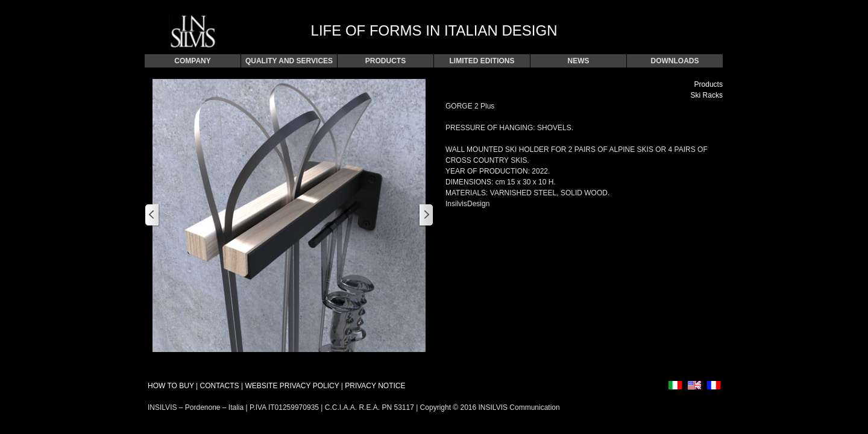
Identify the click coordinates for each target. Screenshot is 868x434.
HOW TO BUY (171, 386)
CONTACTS (219, 386)
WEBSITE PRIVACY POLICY (292, 386)
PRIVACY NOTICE (375, 386)
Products (709, 84)
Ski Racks (707, 95)
